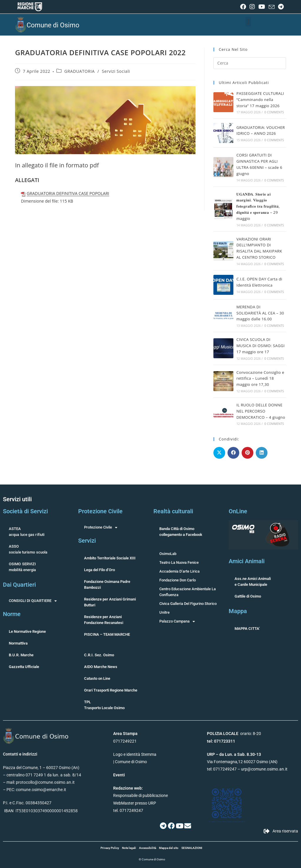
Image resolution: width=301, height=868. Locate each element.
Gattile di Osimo (248, 596)
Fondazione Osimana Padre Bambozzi (107, 584)
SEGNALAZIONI (192, 848)
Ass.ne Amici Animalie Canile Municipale (253, 582)
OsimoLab (168, 554)
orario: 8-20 (234, 734)
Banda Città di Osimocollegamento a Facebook (181, 532)
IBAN (9, 811)
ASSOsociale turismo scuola (28, 549)
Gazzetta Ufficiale (24, 667)
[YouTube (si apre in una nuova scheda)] (262, 7)
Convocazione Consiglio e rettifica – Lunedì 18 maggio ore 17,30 (260, 379)
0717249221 (125, 741)
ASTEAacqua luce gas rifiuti (27, 532)
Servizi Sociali (116, 71)
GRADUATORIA (80, 71)
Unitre (164, 612)
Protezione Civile (101, 527)
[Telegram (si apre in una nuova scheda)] (280, 7)
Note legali (129, 848)
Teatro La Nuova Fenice (179, 562)
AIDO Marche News (101, 667)
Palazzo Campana (177, 621)
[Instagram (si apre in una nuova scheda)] (252, 7)
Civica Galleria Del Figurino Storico (188, 604)
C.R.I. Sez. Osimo (99, 655)
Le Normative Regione (27, 631)
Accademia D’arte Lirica (179, 571)
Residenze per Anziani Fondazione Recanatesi (104, 620)
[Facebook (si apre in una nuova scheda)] (243, 7)
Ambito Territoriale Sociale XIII (110, 558)
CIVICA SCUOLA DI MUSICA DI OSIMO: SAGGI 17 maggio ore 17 (260, 346)
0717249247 (225, 769)
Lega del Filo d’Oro (100, 570)
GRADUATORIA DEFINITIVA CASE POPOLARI (68, 193)
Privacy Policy (110, 848)
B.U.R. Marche (21, 655)
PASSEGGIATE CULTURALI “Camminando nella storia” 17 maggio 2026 (260, 100)
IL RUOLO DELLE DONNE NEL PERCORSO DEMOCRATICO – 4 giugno (261, 411)
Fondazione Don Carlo (178, 580)
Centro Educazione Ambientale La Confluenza (188, 592)
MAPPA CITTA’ (247, 629)
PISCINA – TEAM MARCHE (107, 634)
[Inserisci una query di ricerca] (250, 63)
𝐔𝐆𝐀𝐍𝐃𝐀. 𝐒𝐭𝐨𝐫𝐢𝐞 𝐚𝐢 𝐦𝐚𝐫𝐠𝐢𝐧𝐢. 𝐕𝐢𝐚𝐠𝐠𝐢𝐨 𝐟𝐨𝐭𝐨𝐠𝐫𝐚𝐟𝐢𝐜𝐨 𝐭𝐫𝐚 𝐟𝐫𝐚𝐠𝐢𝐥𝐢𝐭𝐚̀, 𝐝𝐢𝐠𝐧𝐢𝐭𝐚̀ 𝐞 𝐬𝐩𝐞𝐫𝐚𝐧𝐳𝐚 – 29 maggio (258, 206)
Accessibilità (148, 848)
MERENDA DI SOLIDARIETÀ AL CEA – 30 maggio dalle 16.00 (260, 313)
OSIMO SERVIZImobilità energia (22, 567)
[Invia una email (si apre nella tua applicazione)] (272, 7)
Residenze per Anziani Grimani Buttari (110, 602)
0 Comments (274, 112)
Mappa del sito (169, 848)
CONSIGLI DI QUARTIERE (33, 601)
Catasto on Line (97, 678)
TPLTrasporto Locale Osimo (104, 705)
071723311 (225, 741)
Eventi (119, 775)
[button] (248, 22)
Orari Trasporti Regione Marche (111, 690)
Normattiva (18, 643)
